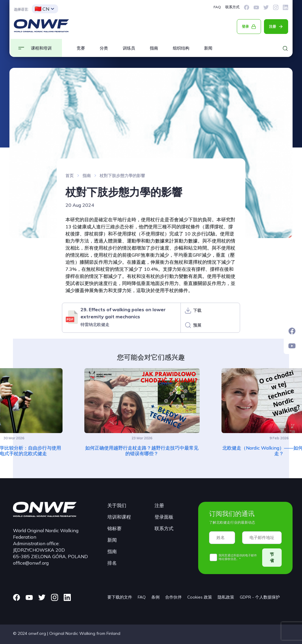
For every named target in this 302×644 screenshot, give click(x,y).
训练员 (129, 48)
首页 (70, 176)
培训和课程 (119, 517)
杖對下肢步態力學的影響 (122, 176)
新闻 (208, 48)
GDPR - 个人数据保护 (260, 597)
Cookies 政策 (200, 597)
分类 (104, 48)
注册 (273, 26)
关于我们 (117, 505)
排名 (112, 563)
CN (42, 9)
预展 (197, 325)
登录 (245, 26)
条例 (155, 597)
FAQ (217, 7)
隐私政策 (226, 597)
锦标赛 (114, 528)
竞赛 (81, 48)
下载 (197, 310)
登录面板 (164, 517)
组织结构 (181, 48)
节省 (272, 557)
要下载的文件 (120, 597)
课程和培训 (41, 48)
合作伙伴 (173, 597)
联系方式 (232, 7)
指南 (154, 48)
